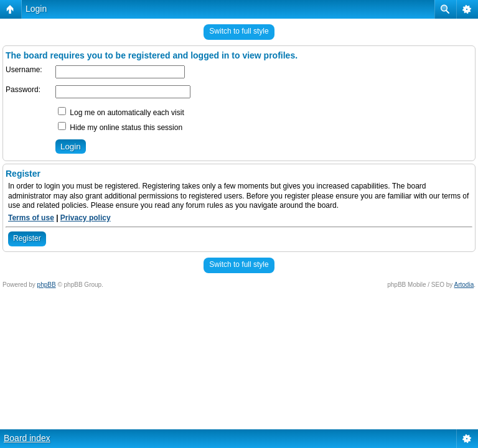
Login (36, 9)
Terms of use (31, 218)
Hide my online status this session (120, 128)
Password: (23, 90)
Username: (24, 70)
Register (27, 238)
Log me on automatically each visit (121, 113)
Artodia (464, 285)
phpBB (47, 285)
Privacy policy (86, 218)
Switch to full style (239, 31)
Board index (27, 438)
